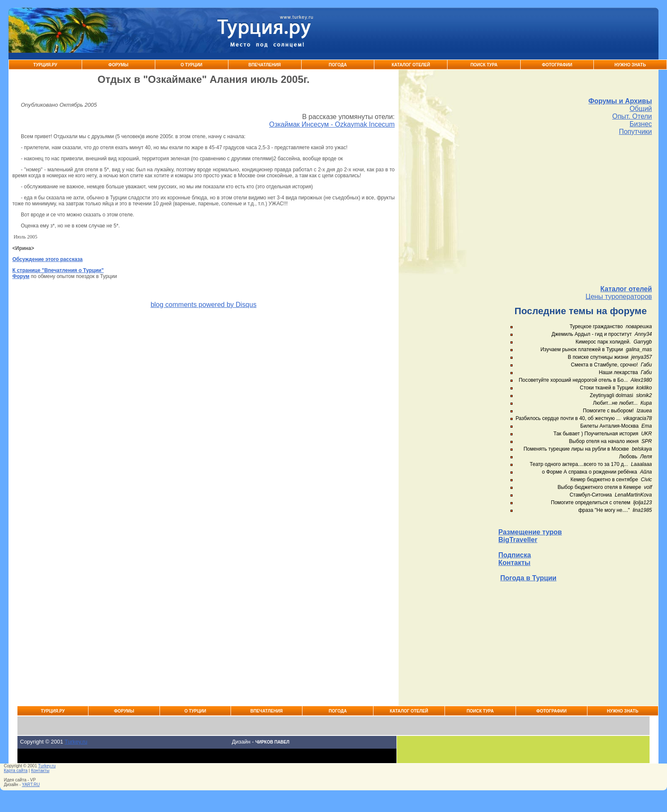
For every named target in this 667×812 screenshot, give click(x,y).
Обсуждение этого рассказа (47, 259)
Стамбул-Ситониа (591, 495)
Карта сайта (16, 771)
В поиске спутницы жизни (598, 357)
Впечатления (265, 65)
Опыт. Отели (632, 116)
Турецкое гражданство (596, 327)
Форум (21, 276)
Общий (641, 109)
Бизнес (641, 124)
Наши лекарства (619, 372)
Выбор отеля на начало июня (604, 441)
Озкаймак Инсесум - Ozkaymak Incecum (332, 124)
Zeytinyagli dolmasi (611, 395)
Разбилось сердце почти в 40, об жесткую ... (568, 418)
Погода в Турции (528, 578)
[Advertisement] (575, 210)
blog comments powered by (204, 305)
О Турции (192, 65)
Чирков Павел (272, 742)
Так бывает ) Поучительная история (596, 434)
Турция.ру (45, 65)
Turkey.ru (76, 742)
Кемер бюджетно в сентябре (604, 480)
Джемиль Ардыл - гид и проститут (591, 334)
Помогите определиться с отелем (591, 503)
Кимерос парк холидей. (603, 342)
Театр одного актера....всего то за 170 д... (579, 464)
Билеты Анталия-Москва (609, 426)
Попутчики (636, 132)
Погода (338, 65)
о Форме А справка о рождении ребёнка (590, 472)
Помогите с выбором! (608, 411)
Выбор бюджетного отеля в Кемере (600, 487)
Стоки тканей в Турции (607, 388)
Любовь (628, 457)
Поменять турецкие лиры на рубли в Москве (576, 449)
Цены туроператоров (619, 297)
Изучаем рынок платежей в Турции (581, 349)
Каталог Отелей (411, 65)
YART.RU (31, 785)
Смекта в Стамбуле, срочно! (605, 365)
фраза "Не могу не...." (604, 510)
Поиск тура (484, 65)
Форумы (118, 65)
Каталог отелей (626, 289)
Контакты (515, 563)
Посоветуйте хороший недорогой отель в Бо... (573, 380)
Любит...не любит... (615, 403)
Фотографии (557, 65)
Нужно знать (630, 65)
